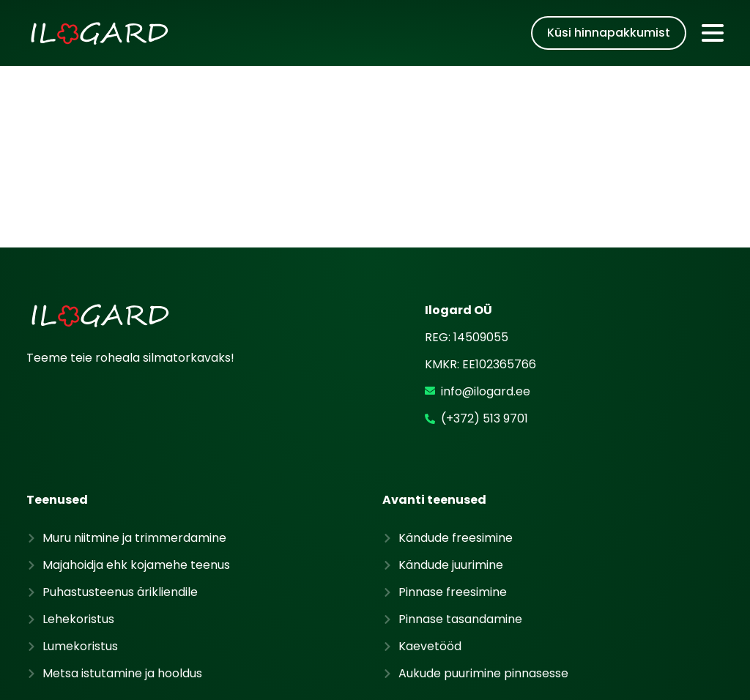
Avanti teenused (434, 405)
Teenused (57, 405)
